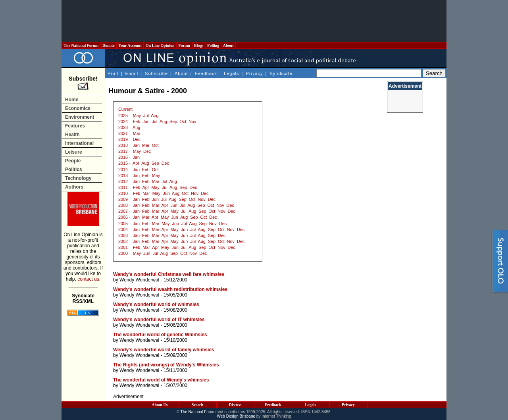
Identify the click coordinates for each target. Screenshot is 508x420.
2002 (123, 241)
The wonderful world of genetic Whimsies (160, 335)
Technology (78, 178)
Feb (137, 121)
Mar (137, 133)
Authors (74, 187)
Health (72, 135)
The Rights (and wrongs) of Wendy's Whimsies (166, 365)
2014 (123, 170)
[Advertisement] (254, 21)
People (73, 161)
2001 (123, 247)
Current (125, 109)
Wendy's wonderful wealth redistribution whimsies (170, 289)
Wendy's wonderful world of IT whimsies (159, 320)
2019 (123, 139)
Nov (192, 121)
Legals (231, 73)
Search (197, 405)
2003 (123, 235)
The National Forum (81, 45)
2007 (123, 211)
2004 (123, 229)
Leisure (74, 152)
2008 (123, 205)
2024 (123, 121)
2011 (123, 187)
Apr (136, 163)
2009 (123, 199)
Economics (78, 108)
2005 (123, 223)
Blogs (199, 45)
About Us (160, 405)
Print (113, 73)
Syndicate (281, 73)
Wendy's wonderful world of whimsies (156, 304)
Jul (146, 116)
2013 (123, 175)
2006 (123, 217)
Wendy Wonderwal (139, 280)
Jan (136, 145)
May (137, 116)
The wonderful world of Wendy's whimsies (161, 380)
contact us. (89, 279)
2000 (123, 253)
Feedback (206, 73)
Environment (80, 117)
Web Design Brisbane (236, 416)
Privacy (254, 73)
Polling (213, 45)
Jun (146, 121)
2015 (123, 163)
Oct (183, 121)
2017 (123, 151)
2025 (123, 116)
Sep (173, 121)
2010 (123, 193)
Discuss (235, 405)
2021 (123, 133)
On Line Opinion (160, 45)
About (228, 45)
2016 (123, 157)
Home (72, 100)
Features (75, 126)
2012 (123, 181)
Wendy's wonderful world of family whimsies (164, 350)
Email (132, 73)
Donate (109, 45)
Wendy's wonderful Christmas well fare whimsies (169, 274)
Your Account (130, 45)
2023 (123, 127)
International (79, 143)
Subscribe (156, 73)
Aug (155, 116)
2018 (123, 145)
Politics (74, 170)
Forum (184, 45)
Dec (137, 139)
